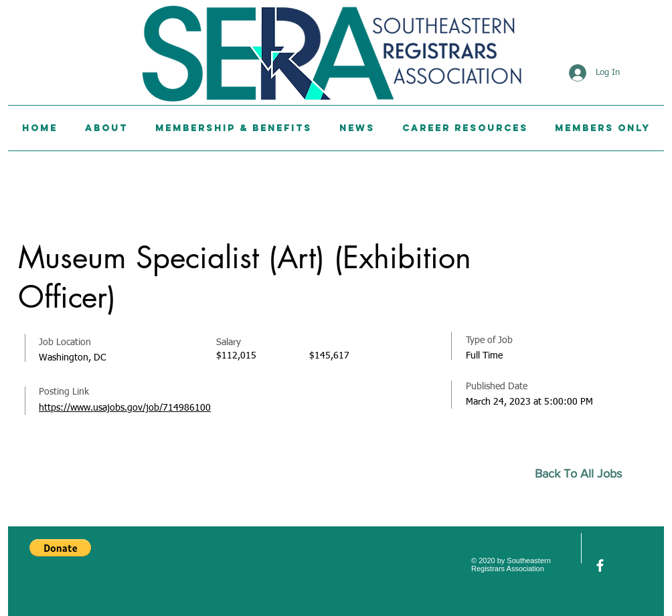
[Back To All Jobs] (584, 474)
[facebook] (600, 566)
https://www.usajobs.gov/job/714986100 (125, 408)
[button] (60, 548)
